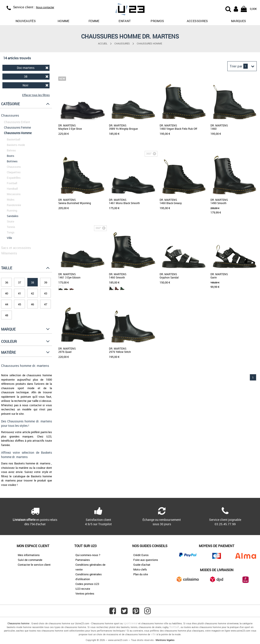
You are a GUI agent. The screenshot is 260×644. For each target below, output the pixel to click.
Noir (36, 85)
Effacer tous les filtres (36, 95)
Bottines (12, 161)
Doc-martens (33, 68)
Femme (94, 21)
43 (46, 293)
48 (7, 315)
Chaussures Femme (17, 127)
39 (46, 282)
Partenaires (83, 560)
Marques (239, 21)
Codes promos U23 (87, 584)
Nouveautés (26, 21)
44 (7, 304)
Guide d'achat (142, 565)
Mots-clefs (140, 569)
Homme (64, 21)
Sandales (13, 216)
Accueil (103, 43)
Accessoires (197, 21)
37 (20, 282)
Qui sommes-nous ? (88, 555)
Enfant (125, 21)
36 (7, 282)
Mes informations (29, 555)
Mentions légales (165, 640)
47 (46, 304)
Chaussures (122, 43)
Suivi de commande (30, 560)
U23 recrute (83, 589)
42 (32, 293)
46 (32, 304)
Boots (11, 156)
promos (157, 21)
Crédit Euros (141, 555)
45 (20, 304)
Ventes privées (85, 593)
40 (7, 293)
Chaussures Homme (149, 43)
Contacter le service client (34, 565)
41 (20, 293)
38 (36, 76)
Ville (9, 238)
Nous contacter (45, 7)
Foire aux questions (146, 560)
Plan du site (141, 574)
